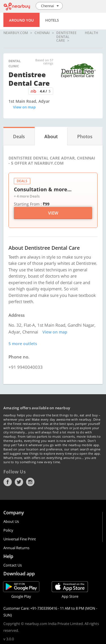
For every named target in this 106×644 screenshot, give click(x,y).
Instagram (30, 482)
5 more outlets (23, 344)
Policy (8, 530)
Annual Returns (16, 548)
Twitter (19, 482)
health (91, 33)
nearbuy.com (16, 33)
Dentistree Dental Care (66, 37)
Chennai (42, 33)
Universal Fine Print (20, 539)
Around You (21, 20)
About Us (11, 521)
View (53, 213)
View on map (24, 107)
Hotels (52, 20)
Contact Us (13, 565)
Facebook (8, 482)
